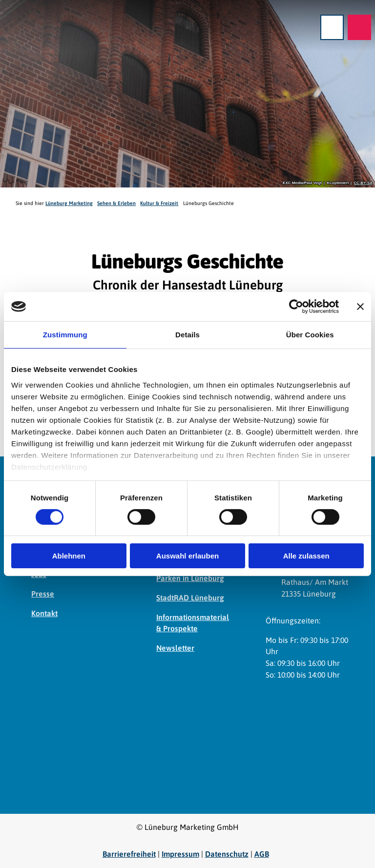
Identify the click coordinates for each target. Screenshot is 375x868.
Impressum (180, 854)
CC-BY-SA (363, 183)
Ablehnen (69, 556)
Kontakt (44, 613)
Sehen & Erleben (116, 203)
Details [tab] (187, 335)
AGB (262, 854)
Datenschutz (227, 854)
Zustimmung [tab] (65, 335)
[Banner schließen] (360, 307)
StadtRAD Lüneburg (190, 598)
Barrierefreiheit (129, 854)
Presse (43, 594)
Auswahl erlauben (187, 556)
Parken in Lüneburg (190, 578)
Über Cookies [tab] (310, 335)
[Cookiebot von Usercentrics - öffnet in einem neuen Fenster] (296, 307)
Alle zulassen (306, 556)
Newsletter (175, 648)
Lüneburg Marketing (69, 203)
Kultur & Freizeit (159, 203)
